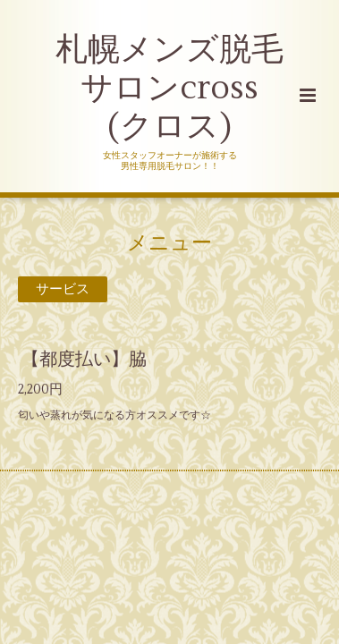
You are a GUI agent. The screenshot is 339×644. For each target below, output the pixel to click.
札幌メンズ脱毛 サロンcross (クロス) (169, 89)
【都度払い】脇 (84, 359)
